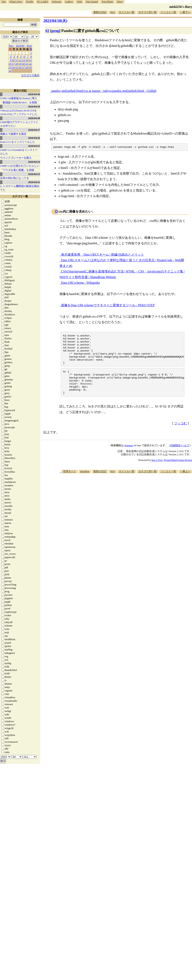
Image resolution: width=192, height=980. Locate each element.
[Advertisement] (168, 494)
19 (20, 64)
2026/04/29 (34, 106)
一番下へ (185, 12)
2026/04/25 (34, 146)
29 (30, 67)
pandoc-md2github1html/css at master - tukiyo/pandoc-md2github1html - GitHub (104, 91)
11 (17, 60)
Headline (85, 483)
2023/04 (20, 46)
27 (24, 67)
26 (20, 67)
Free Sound (92, 2)
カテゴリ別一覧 (148, 12)
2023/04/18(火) (55, 21)
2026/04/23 (34, 174)
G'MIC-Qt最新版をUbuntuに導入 (19, 98)
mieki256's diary (181, 7)
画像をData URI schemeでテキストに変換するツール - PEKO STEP (108, 306)
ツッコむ (181, 435)
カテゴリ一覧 (20, 196)
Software (57, 2)
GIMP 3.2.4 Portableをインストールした (19, 152)
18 (17, 64)
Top (4, 2)
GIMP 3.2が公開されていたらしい (20, 166)
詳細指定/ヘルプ (180, 457)
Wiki (79, 2)
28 (27, 67)
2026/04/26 (34, 138)
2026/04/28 (34, 118)
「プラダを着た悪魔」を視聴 (17, 170)
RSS (113, 12)
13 (24, 60)
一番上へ (185, 483)
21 (27, 64)
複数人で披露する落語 (13, 134)
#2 (47, 31)
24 (13, 67)
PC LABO (43, 2)
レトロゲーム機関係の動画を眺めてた (20, 188)
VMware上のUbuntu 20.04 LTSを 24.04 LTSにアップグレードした (19, 112)
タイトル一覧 (127, 12)
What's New (16, 2)
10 (13, 60)
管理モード (70, 483)
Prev (11, 46)
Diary (120, 2)
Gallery (69, 2)
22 (30, 64)
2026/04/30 (34, 94)
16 (10, 64)
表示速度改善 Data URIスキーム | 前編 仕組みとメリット (103, 255)
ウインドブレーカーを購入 (16, 158)
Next (29, 46)
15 (30, 60)
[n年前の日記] (80, 21)
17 (13, 64)
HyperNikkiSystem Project (178, 471)
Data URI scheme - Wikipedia (80, 283)
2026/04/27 (34, 130)
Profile (30, 2)
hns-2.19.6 (157, 471)
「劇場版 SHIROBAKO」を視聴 (19, 102)
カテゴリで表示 (30, 75)
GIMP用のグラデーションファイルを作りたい (19, 124)
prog (55, 31)
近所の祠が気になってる (15, 178)
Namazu (129, 457)
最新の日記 (100, 12)
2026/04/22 (34, 182)
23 (10, 67)
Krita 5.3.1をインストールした (18, 142)
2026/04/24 (34, 162)
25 (17, 67)
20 (24, 64)
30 (10, 71)
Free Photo (107, 2)
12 (20, 60)
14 (27, 60)
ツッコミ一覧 (168, 12)
